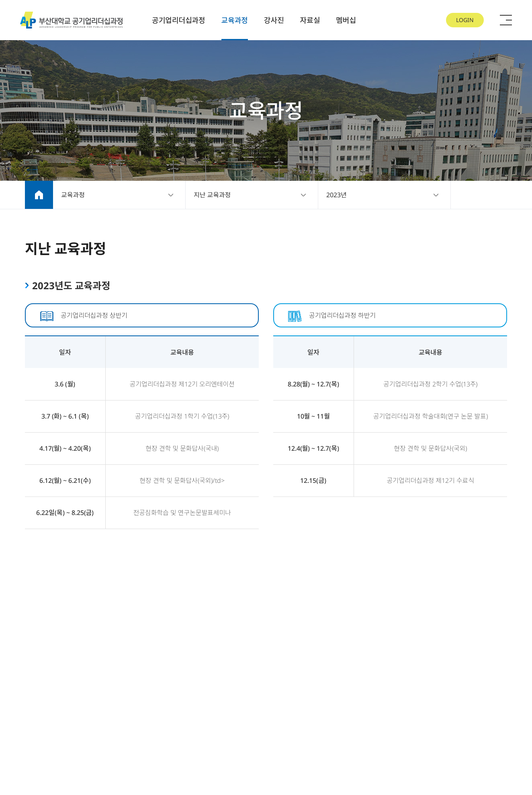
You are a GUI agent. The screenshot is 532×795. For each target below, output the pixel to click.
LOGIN (465, 20)
